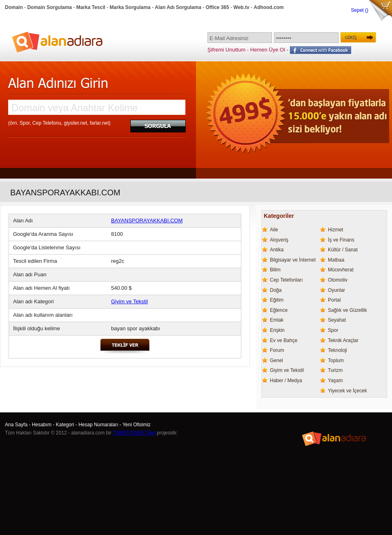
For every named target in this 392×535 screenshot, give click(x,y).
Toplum (336, 360)
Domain (14, 7)
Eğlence (279, 310)
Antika (277, 250)
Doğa (276, 290)
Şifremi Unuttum (226, 50)
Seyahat (337, 320)
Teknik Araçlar (343, 340)
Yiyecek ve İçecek (347, 391)
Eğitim (277, 300)
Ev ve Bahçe (284, 340)
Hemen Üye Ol (268, 50)
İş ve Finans (341, 240)
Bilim (275, 270)
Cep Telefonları (286, 280)
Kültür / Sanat (343, 250)
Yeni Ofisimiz (137, 425)
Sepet (358, 10)
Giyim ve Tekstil (129, 301)
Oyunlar (336, 290)
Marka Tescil (91, 7)
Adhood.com (268, 7)
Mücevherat (341, 270)
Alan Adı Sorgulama (178, 7)
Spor (333, 330)
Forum (277, 350)
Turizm (335, 370)
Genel (276, 360)
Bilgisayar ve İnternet (293, 260)
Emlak (277, 320)
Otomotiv (338, 280)
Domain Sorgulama (50, 7)
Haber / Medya (286, 381)
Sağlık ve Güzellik (347, 310)
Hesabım (42, 425)
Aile (274, 230)
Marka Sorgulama (130, 7)
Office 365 (217, 7)
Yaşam (335, 381)
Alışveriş (279, 240)
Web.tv (242, 7)
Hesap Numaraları (98, 425)
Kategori (65, 425)
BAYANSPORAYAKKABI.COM (147, 220)
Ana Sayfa (16, 425)
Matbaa (336, 260)
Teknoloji (337, 350)
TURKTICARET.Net (134, 433)
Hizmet (335, 230)
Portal (334, 300)
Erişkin (277, 330)
